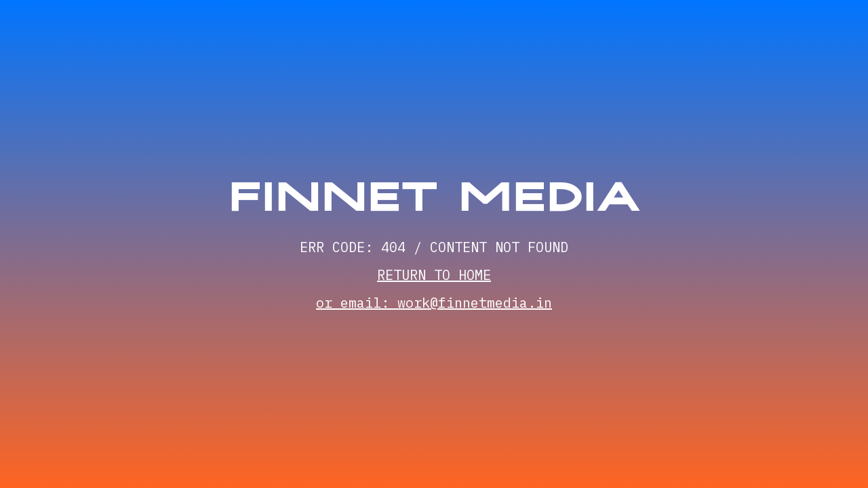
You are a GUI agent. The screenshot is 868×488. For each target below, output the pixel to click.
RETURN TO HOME (434, 275)
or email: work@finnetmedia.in (434, 303)
